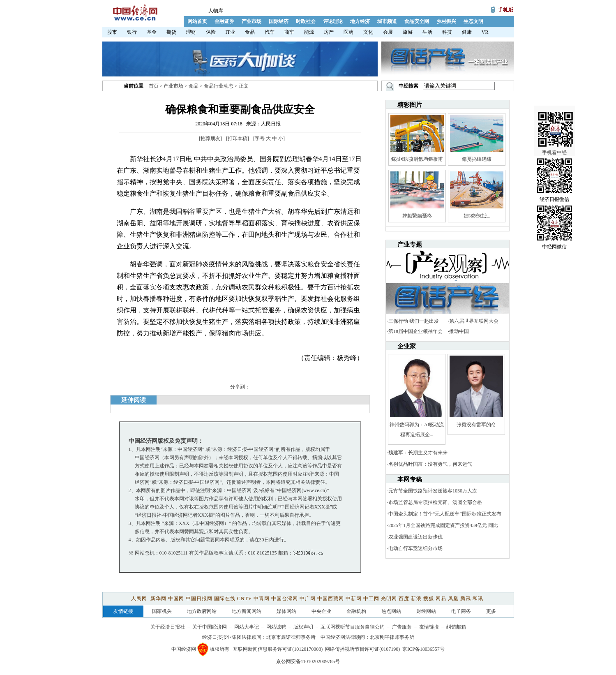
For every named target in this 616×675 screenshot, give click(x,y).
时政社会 (306, 21)
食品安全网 (417, 21)
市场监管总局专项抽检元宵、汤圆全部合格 (435, 502)
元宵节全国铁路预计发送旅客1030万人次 (433, 491)
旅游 (408, 32)
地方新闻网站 (247, 611)
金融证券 (224, 21)
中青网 (262, 599)
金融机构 (356, 611)
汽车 (270, 32)
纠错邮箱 (456, 627)
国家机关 (162, 611)
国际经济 (279, 21)
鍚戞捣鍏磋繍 (477, 159)
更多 (491, 611)
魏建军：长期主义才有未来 (418, 453)
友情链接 (429, 627)
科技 (447, 32)
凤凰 (453, 599)
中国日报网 (199, 599)
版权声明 (303, 627)
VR (485, 32)
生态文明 (473, 21)
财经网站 (426, 611)
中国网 (176, 599)
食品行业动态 (219, 86)
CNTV (245, 599)
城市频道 (387, 21)
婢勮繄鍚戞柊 (417, 216)
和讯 (478, 599)
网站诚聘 (276, 627)
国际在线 (225, 599)
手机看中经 (555, 124)
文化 (368, 32)
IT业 (230, 32)
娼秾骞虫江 (477, 216)
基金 (152, 32)
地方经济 (360, 21)
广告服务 (402, 627)
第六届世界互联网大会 (474, 321)
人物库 (216, 11)
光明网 (389, 599)
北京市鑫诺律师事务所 (291, 637)
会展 (388, 32)
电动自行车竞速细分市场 (415, 548)
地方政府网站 (202, 611)
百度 (404, 599)
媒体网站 (286, 611)
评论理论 (333, 21)
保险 (211, 32)
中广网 (308, 599)
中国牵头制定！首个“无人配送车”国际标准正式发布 (445, 514)
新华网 (158, 599)
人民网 (140, 599)
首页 (154, 86)
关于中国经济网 (210, 627)
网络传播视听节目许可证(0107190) (362, 649)
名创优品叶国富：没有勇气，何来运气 (430, 464)
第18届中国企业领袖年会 (415, 331)
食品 (250, 32)
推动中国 (459, 331)
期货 (171, 32)
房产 (329, 32)
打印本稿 (238, 139)
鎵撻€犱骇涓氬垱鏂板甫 (417, 159)
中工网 (371, 599)
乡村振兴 (446, 21)
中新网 (354, 599)
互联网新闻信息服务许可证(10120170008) (278, 649)
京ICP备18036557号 (423, 649)
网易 (441, 599)
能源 (309, 32)
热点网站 (391, 611)
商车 (289, 32)
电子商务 (461, 611)
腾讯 (466, 599)
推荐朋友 (210, 139)
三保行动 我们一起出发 (414, 321)
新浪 (416, 599)
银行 (132, 32)
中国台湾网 (285, 599)
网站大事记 (247, 627)
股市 (112, 32)
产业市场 (251, 21)
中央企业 (321, 611)
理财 (191, 32)
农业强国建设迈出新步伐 (415, 537)
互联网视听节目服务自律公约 (353, 627)
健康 (467, 32)
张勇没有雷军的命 (476, 425)
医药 (348, 32)
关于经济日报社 (168, 627)
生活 (427, 32)
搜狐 (429, 599)
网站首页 (197, 21)
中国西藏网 (331, 599)
